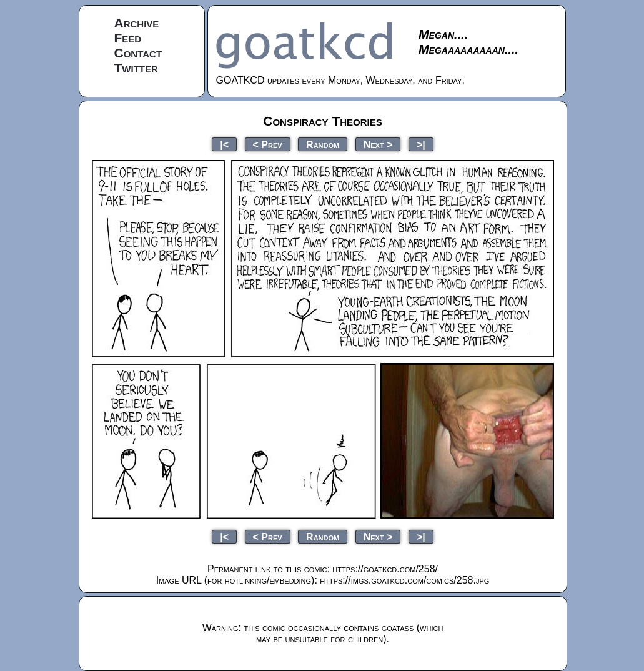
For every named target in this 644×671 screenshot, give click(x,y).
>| (421, 144)
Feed (128, 38)
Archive (137, 23)
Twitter (136, 68)
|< (224, 144)
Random (323, 144)
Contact (138, 53)
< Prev (268, 144)
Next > (378, 144)
